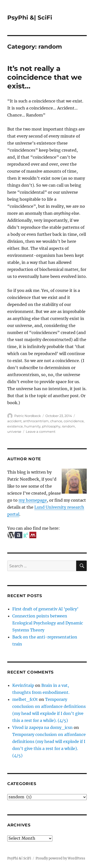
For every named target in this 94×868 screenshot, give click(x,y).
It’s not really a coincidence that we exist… (45, 77)
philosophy (51, 426)
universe (14, 431)
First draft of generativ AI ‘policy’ (45, 609)
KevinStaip (23, 685)
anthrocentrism (36, 421)
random (68, 426)
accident (14, 421)
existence (15, 426)
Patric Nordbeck (28, 416)
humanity (32, 426)
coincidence (74, 421)
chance (56, 421)
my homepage (33, 500)
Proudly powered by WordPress (60, 858)
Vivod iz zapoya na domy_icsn (42, 727)
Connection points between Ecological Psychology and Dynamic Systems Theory (48, 623)
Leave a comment (41, 431)
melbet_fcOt (25, 699)
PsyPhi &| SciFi (30, 18)
